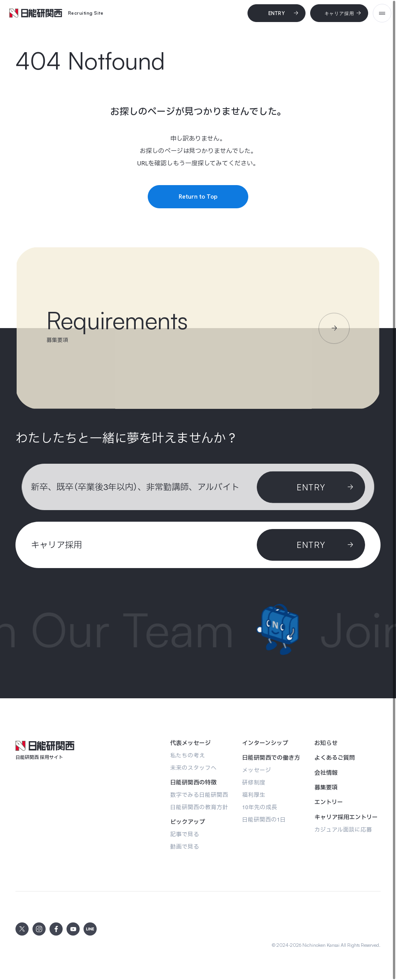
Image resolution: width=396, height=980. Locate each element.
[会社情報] (326, 773)
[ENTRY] (311, 545)
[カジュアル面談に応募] (343, 829)
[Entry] (277, 13)
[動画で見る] (185, 846)
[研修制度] (254, 782)
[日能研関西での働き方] (271, 758)
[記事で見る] (185, 834)
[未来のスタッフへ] (193, 768)
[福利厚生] (254, 795)
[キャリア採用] (339, 13)
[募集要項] (326, 788)
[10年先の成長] (260, 807)
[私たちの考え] (188, 755)
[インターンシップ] (265, 743)
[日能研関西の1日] (264, 819)
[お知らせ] (326, 743)
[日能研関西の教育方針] (199, 807)
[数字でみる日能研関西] (199, 795)
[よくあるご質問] (335, 758)
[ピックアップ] (188, 822)
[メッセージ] (257, 770)
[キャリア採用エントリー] (346, 817)
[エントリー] (329, 802)
